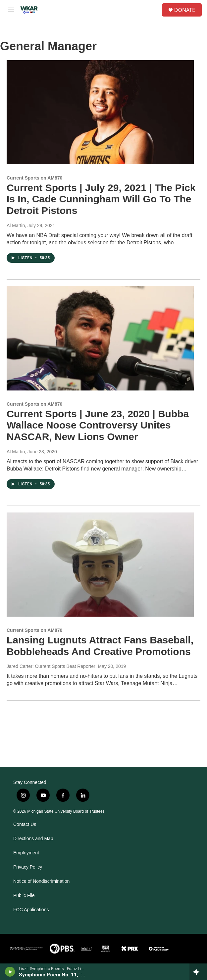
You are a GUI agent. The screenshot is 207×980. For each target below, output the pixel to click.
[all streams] (198, 972)
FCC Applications (31, 910)
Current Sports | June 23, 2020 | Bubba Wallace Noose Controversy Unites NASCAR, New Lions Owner (98, 425)
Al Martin (16, 225)
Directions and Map (33, 839)
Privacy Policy (28, 867)
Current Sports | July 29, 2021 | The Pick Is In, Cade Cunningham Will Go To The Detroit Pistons (101, 199)
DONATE (185, 10)
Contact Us (25, 824)
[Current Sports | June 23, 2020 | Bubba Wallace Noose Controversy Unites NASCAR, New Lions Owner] (100, 338)
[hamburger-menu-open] (11, 10)
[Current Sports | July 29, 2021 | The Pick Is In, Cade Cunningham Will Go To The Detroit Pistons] (100, 112)
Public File (24, 896)
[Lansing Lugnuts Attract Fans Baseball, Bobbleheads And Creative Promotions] (100, 565)
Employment (26, 853)
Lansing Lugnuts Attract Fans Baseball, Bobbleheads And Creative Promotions (100, 646)
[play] (10, 972)
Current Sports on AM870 (34, 178)
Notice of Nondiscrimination (41, 881)
